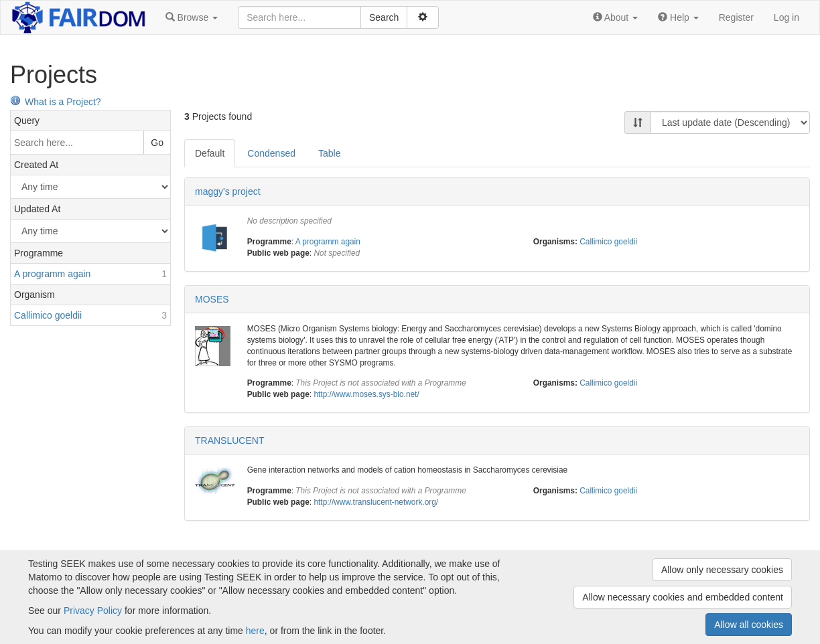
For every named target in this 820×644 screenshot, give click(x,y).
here (255, 631)
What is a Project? (56, 102)
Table (329, 153)
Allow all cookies (749, 625)
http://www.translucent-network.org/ (376, 502)
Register (736, 17)
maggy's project (228, 191)
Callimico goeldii (608, 242)
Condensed (271, 153)
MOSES (212, 299)
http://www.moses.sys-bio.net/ (366, 394)
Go (157, 143)
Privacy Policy (93, 611)
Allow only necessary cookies (722, 570)
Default (210, 153)
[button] (192, 17)
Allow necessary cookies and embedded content (683, 597)
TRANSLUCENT (229, 440)
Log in (787, 17)
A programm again (328, 242)
